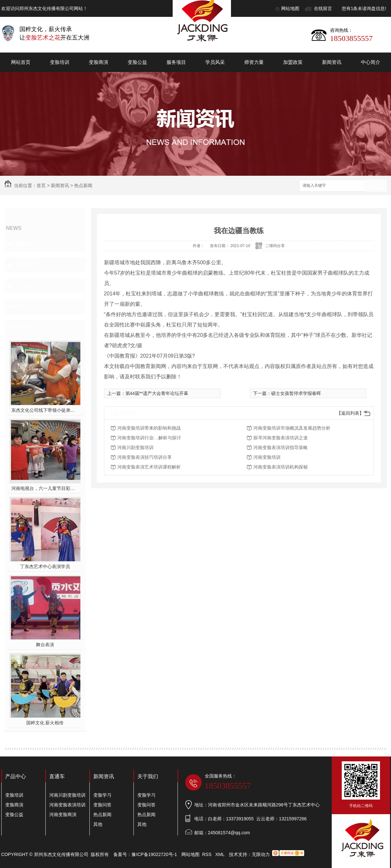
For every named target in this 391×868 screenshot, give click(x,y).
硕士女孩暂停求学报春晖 (296, 393)
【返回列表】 (350, 413)
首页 (41, 185)
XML (220, 854)
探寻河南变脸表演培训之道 (281, 438)
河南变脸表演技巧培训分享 (144, 457)
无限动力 (261, 854)
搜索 (375, 186)
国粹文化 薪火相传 (45, 723)
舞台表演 (45, 645)
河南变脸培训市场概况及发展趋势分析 (292, 428)
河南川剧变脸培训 (135, 447)
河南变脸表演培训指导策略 (281, 447)
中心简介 (371, 62)
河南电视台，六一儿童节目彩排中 (45, 488)
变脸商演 (98, 62)
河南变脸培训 (267, 457)
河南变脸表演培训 (67, 805)
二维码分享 (275, 246)
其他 (20, 306)
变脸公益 (137, 62)
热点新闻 (83, 185)
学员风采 (215, 62)
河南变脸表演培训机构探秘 (281, 467)
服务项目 (176, 62)
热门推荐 (26, 327)
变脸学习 (26, 244)
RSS (207, 854)
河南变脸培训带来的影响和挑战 (149, 428)
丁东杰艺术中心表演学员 (45, 566)
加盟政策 (293, 62)
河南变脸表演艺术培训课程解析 (149, 467)
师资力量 (254, 62)
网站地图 (290, 8)
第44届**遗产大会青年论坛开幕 (157, 393)
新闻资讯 (332, 62)
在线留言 (323, 8)
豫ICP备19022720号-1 (154, 854)
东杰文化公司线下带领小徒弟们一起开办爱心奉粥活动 (45, 410)
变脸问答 (26, 265)
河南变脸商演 (63, 814)
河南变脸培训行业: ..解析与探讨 (149, 438)
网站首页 (21, 62)
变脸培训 (60, 62)
